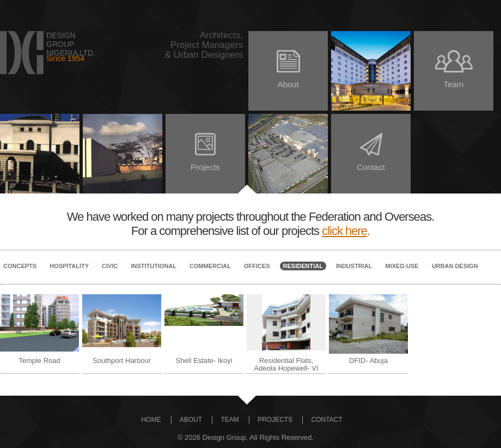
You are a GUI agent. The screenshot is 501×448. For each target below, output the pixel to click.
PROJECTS (275, 420)
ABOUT (191, 420)
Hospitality (69, 266)
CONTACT (326, 420)
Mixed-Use (402, 266)
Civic (110, 266)
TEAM (230, 420)
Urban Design (455, 266)
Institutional (154, 266)
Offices (257, 266)
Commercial (210, 266)
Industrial (354, 266)
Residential (303, 266)
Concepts (20, 266)
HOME (151, 420)
